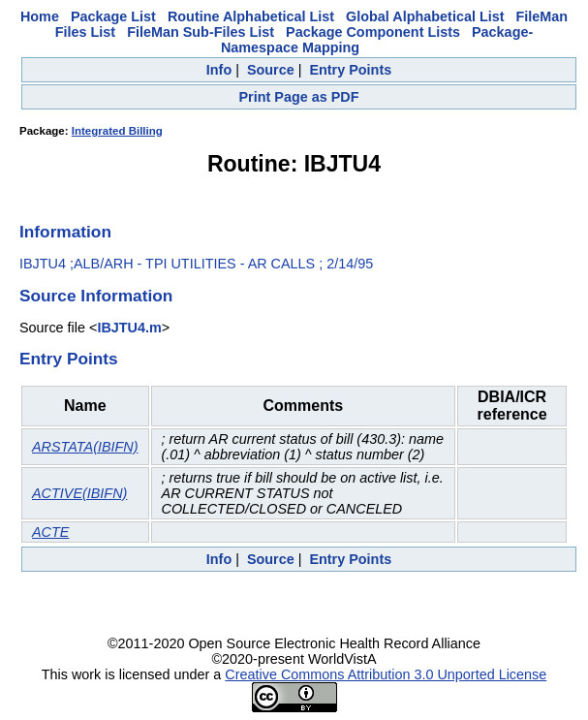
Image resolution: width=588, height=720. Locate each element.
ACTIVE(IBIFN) (79, 493)
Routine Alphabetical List (251, 16)
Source (271, 70)
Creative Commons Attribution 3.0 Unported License (386, 674)
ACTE (50, 532)
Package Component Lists (373, 32)
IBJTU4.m (129, 328)
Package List (113, 16)
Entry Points (350, 70)
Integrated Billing (117, 131)
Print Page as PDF (299, 97)
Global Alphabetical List (425, 16)
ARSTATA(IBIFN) (85, 447)
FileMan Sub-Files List (201, 32)
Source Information (96, 296)
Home (40, 16)
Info (219, 70)
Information (65, 232)
